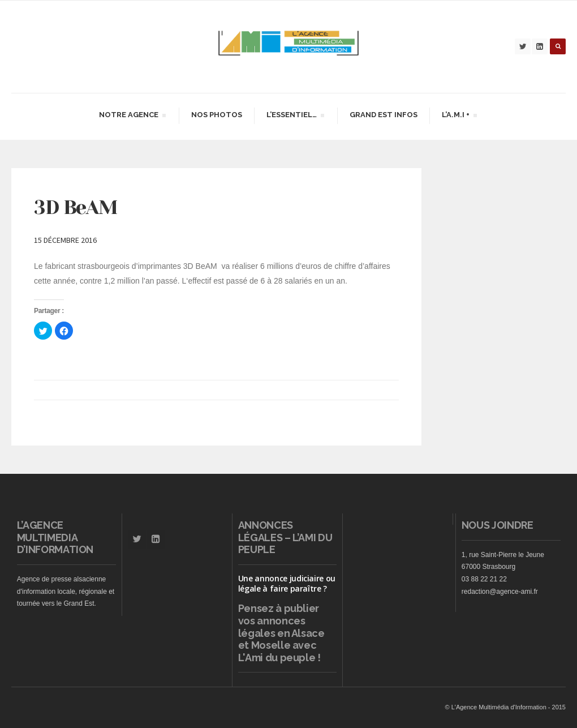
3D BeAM (76, 207)
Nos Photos (217, 115)
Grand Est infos (384, 115)
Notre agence (132, 116)
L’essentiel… (295, 116)
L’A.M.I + (459, 116)
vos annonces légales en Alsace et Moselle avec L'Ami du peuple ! (281, 639)
